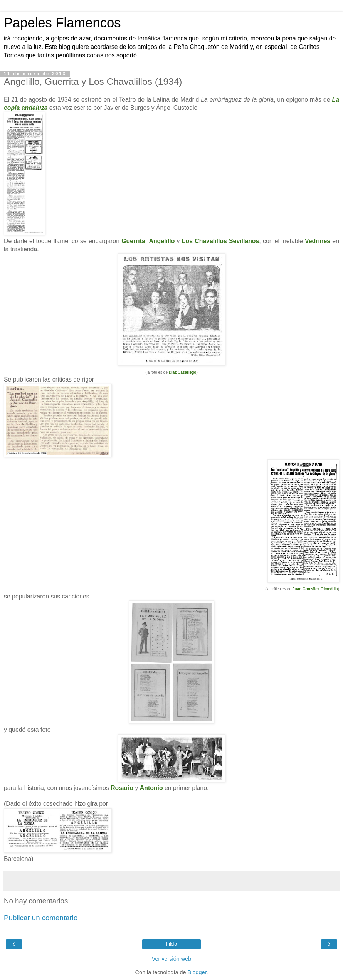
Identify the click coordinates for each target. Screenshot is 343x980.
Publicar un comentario (41, 918)
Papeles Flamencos (62, 23)
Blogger (197, 972)
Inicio (171, 944)
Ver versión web (171, 959)
